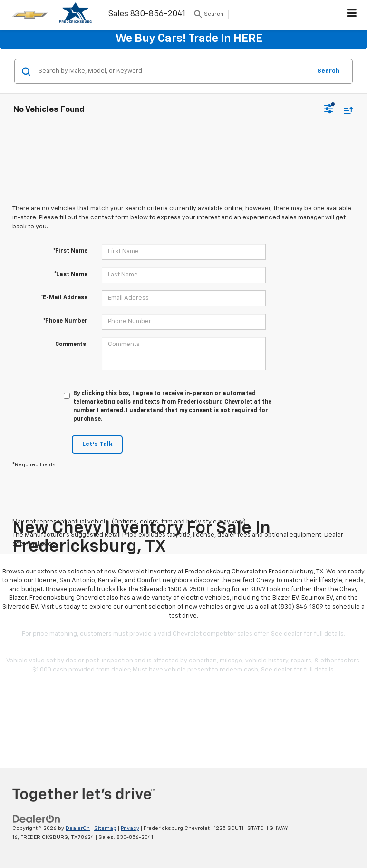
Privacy (130, 828)
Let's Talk (97, 444)
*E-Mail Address (64, 298)
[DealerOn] (37, 819)
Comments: (71, 345)
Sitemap (105, 828)
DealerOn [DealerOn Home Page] (78, 828)
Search (328, 71)
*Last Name (71, 275)
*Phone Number (65, 321)
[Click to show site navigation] (352, 15)
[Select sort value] (346, 110)
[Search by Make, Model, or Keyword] (173, 71)
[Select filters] (329, 110)
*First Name (70, 251)
